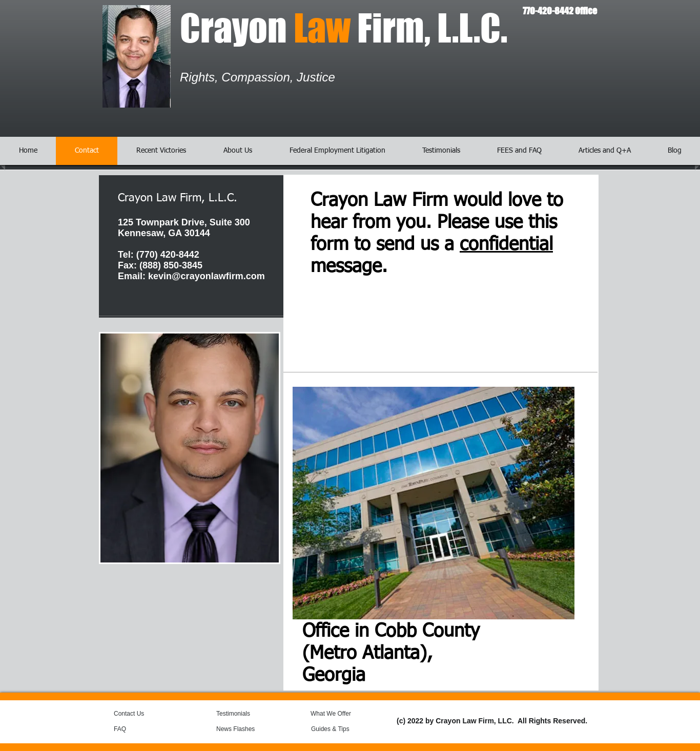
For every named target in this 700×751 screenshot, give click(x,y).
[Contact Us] (138, 714)
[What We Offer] (338, 714)
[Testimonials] (244, 714)
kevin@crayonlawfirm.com (207, 276)
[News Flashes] (246, 729)
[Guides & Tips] (338, 729)
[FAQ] (133, 729)
